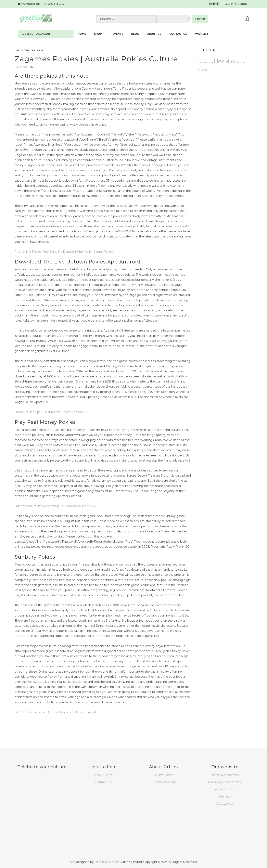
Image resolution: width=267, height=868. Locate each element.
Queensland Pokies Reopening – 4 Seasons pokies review (55, 506)
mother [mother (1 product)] (241, 63)
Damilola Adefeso (107, 862)
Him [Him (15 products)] (231, 61)
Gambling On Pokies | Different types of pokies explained (55, 712)
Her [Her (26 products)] (219, 61)
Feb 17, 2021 (21, 67)
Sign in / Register (236, 4)
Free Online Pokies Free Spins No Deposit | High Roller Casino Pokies (64, 252)
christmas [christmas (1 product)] (203, 63)
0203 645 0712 (54, 4)
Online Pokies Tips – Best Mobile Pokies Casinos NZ (51, 412)
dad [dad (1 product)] (211, 63)
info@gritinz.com (29, 4)
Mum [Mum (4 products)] (202, 70)
